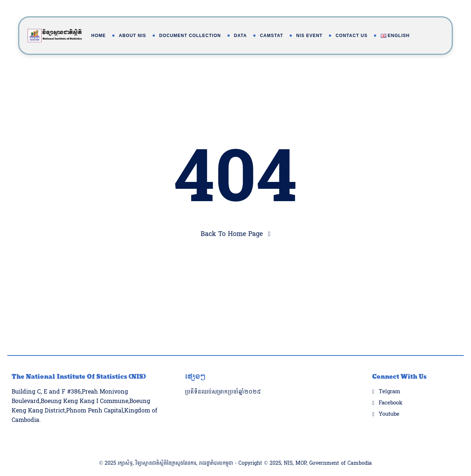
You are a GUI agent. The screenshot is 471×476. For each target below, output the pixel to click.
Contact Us (351, 36)
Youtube (389, 400)
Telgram (389, 377)
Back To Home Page (232, 234)
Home (98, 36)
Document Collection (190, 36)
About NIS (132, 36)
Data (241, 36)
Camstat (271, 36)
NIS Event (309, 36)
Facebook (391, 388)
